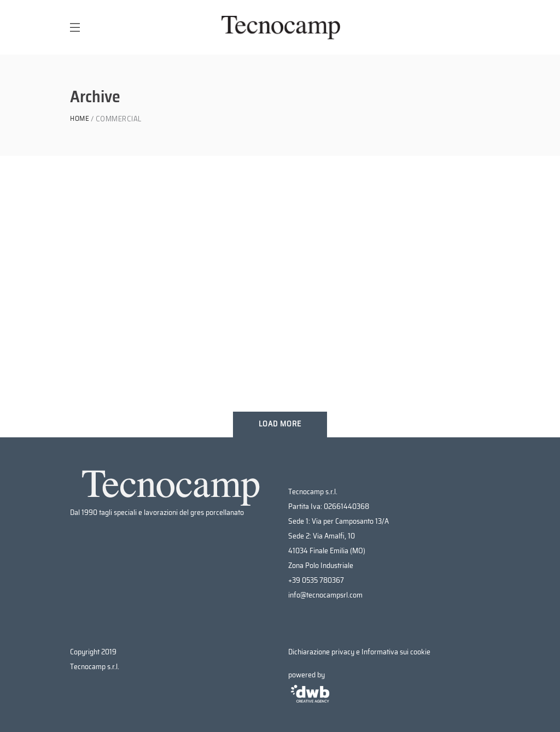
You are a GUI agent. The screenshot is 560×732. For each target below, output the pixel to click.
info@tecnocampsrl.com (325, 595)
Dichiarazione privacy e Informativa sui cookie (359, 652)
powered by (310, 688)
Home (80, 119)
